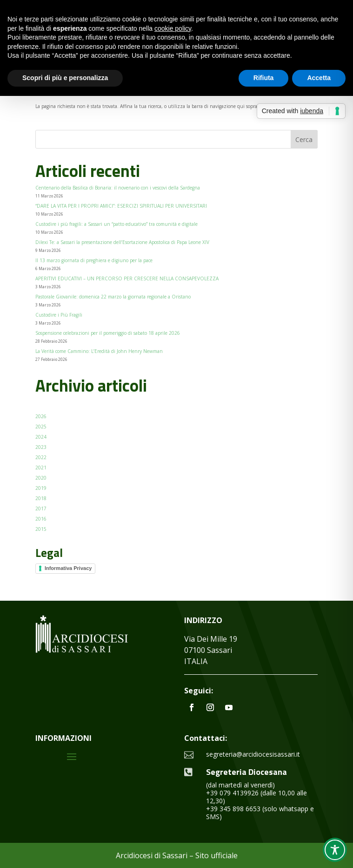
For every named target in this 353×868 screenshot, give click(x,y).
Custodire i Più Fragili (59, 315)
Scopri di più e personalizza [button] (65, 78)
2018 (41, 498)
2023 (41, 447)
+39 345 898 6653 (233, 809)
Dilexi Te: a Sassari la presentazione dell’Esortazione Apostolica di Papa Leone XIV (122, 242)
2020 (41, 478)
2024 (41, 437)
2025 (41, 427)
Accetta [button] (319, 78)
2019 (41, 488)
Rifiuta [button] (264, 78)
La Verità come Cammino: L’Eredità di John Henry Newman (99, 351)
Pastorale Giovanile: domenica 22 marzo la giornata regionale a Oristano (113, 297)
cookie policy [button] (173, 28)
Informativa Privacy (68, 568)
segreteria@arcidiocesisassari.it (253, 754)
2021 (41, 468)
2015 (41, 529)
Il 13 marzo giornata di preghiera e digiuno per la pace (94, 260)
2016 (41, 519)
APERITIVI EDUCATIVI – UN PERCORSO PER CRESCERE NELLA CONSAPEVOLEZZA (127, 278)
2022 (41, 457)
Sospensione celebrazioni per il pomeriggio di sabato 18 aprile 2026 (108, 333)
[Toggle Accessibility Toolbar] (335, 850)
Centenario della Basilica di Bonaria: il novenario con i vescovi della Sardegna (118, 188)
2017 (41, 509)
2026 (41, 416)
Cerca (304, 139)
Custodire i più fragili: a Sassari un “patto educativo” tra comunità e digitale (117, 224)
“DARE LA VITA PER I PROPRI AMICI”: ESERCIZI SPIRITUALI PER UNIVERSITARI (122, 206)
